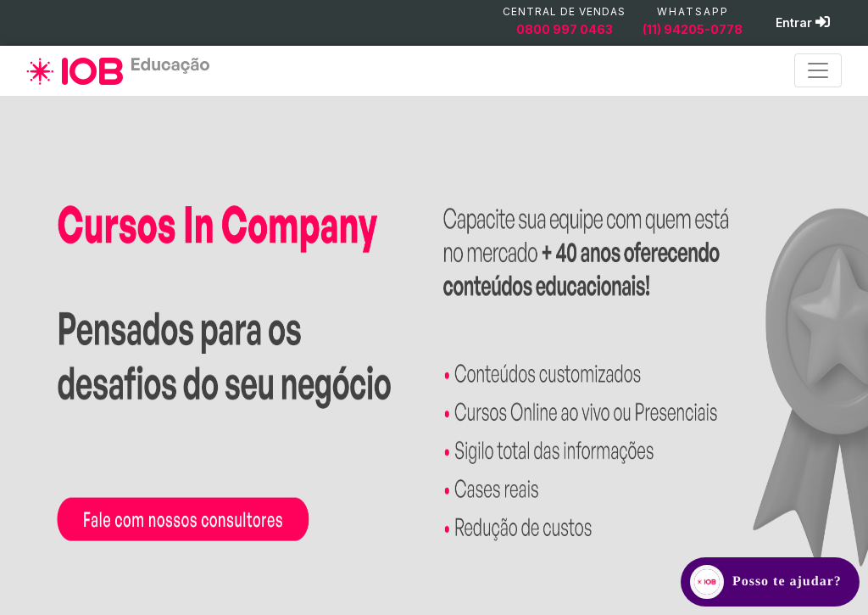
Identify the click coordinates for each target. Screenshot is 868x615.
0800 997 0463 (565, 29)
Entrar (803, 22)
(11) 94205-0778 (693, 29)
